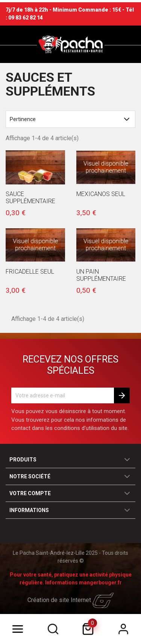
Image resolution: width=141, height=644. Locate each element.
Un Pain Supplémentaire (101, 275)
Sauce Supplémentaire (30, 198)
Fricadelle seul (30, 272)
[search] (53, 629)
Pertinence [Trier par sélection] (70, 119)
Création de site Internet (71, 600)
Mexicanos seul (101, 194)
